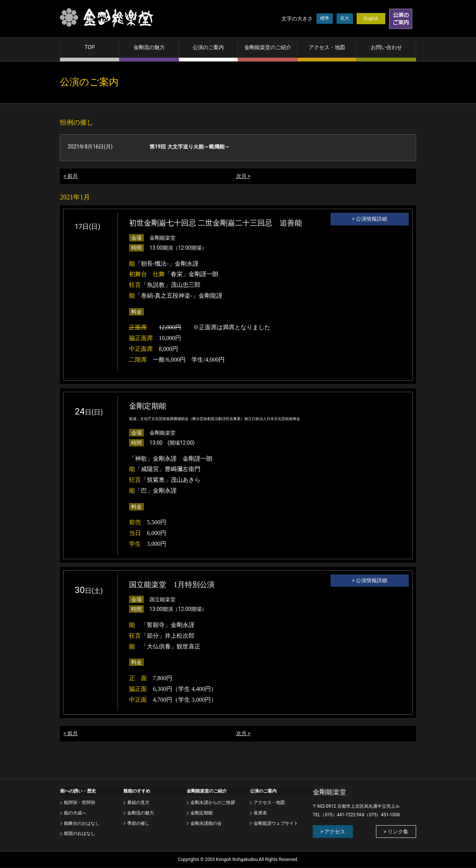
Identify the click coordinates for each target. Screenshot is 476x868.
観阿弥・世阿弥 (79, 803)
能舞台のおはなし (81, 823)
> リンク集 (397, 832)
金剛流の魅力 (149, 47)
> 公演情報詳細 (370, 219)
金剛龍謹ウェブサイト (276, 823)
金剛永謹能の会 (206, 823)
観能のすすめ (136, 791)
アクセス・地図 (327, 47)
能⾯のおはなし (79, 833)
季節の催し (138, 823)
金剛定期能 (201, 813)
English (371, 19)
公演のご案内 (208, 47)
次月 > (243, 176)
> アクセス (332, 832)
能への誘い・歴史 (78, 791)
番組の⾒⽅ (138, 803)
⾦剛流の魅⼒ (140, 813)
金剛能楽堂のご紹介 (268, 47)
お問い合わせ (386, 47)
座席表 (260, 813)
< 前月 (71, 176)
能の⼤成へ (75, 813)
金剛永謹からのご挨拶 (212, 803)
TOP (90, 47)
